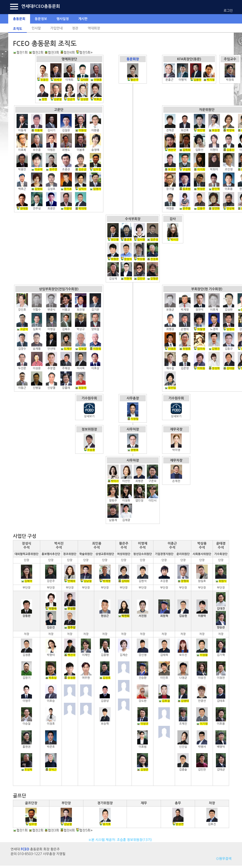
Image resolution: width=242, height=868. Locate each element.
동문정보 (41, 19)
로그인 (228, 11)
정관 (75, 28)
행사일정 (63, 19)
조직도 (18, 29)
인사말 (36, 28)
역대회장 (94, 28)
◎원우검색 (224, 859)
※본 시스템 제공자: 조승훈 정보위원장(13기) (121, 840)
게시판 (83, 19)
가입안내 (57, 28)
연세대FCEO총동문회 (41, 6)
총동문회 (19, 19)
